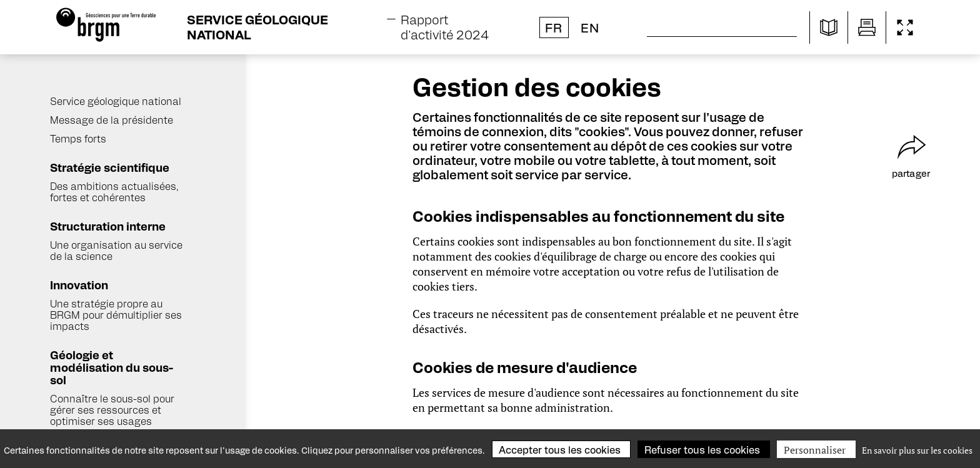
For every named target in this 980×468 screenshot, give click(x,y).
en (590, 27)
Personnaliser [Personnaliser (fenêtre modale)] (815, 450)
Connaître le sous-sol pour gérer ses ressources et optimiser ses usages (112, 410)
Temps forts (78, 138)
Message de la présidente (112, 120)
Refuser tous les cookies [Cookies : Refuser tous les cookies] (702, 450)
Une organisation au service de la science (116, 250)
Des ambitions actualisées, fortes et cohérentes (114, 192)
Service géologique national (116, 101)
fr (554, 27)
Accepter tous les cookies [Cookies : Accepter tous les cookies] (560, 450)
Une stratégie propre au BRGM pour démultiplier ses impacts (116, 315)
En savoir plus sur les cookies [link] (917, 450)
